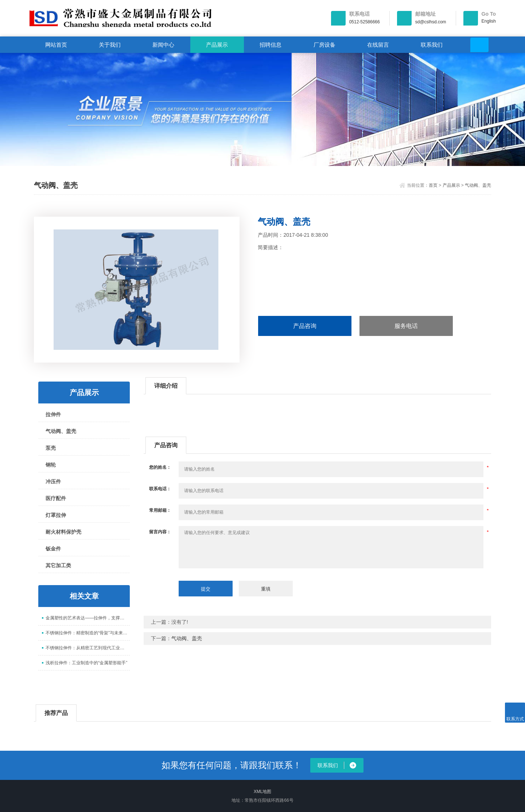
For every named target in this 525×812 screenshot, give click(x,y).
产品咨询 (305, 326)
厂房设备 (324, 45)
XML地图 (263, 792)
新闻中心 (163, 45)
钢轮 (51, 465)
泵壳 (51, 448)
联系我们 (432, 45)
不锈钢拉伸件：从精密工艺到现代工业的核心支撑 (88, 648)
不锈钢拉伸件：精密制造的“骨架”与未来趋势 (88, 633)
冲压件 (53, 482)
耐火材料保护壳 (63, 532)
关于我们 (110, 45)
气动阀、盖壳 (478, 185)
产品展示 (217, 45)
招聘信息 (271, 45)
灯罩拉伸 (56, 515)
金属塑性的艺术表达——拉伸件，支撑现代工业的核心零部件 (88, 618)
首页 (433, 185)
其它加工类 (58, 565)
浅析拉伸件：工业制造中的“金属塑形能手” (86, 663)
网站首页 (56, 45)
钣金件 (53, 549)
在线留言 (378, 45)
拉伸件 (53, 414)
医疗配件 (56, 498)
